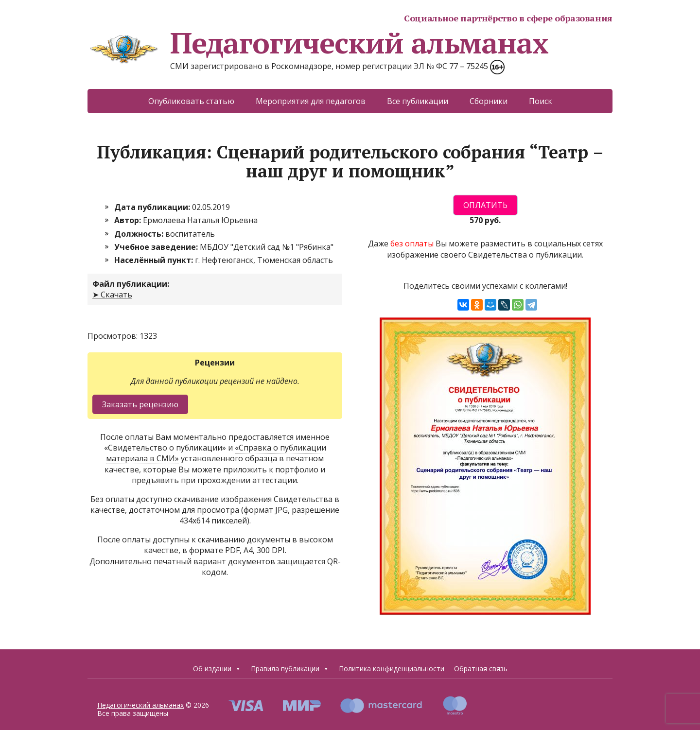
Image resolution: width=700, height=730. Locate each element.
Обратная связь (481, 669)
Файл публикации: (131, 284)
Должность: (140, 234)
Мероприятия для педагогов (311, 101)
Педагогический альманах (318, 43)
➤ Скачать (112, 295)
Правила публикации (290, 669)
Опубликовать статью (191, 101)
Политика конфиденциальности (392, 669)
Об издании (217, 669)
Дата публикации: (153, 207)
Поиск (541, 101)
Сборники (489, 101)
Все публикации (418, 101)
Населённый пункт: (155, 260)
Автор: (129, 220)
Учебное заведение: (157, 247)
